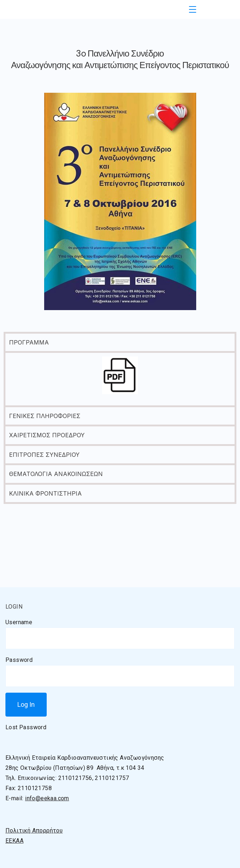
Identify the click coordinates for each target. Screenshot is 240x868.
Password (19, 660)
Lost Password (26, 727)
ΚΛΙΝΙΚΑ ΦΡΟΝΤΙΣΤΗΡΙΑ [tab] (45, 493)
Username (19, 622)
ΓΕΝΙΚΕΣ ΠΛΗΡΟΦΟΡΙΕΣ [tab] (45, 416)
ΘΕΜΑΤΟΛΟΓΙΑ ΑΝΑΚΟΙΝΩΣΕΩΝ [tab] (56, 474)
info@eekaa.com (47, 798)
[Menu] (193, 9)
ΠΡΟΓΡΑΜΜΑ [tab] (29, 342)
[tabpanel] (120, 378)
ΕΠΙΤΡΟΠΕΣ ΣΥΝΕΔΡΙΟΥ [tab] (44, 455)
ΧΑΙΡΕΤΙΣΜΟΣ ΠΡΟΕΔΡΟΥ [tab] (47, 435)
